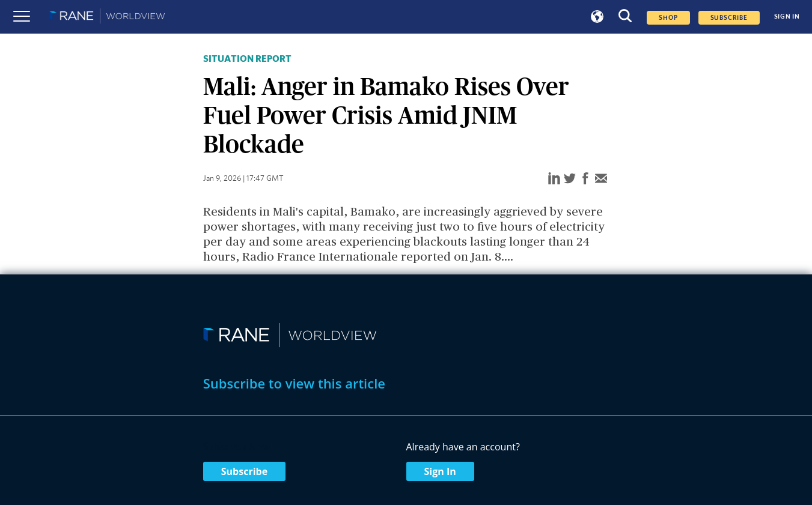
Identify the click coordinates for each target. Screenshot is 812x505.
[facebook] (585, 179)
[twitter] (570, 179)
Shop (668, 18)
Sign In (440, 471)
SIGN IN (787, 17)
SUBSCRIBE (729, 18)
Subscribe (244, 471)
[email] (601, 179)
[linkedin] (554, 179)
